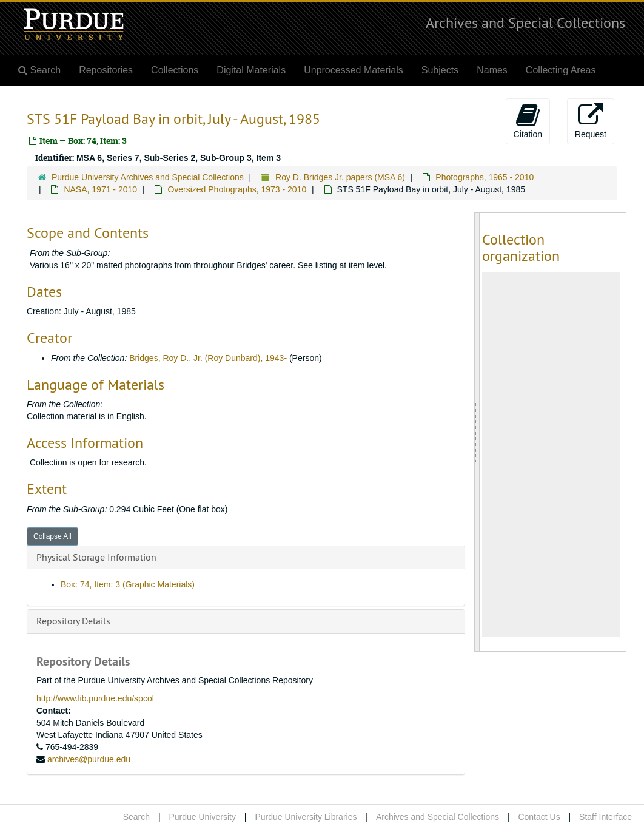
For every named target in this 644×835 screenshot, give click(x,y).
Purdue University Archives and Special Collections (148, 177)
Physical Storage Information (96, 557)
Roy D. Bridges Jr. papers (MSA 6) (340, 177)
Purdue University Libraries (306, 817)
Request (591, 121)
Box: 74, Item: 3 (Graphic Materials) (128, 584)
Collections (175, 70)
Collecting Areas (561, 70)
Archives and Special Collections (525, 22)
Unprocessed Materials (354, 70)
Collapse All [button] (52, 536)
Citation (528, 121)
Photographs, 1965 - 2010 (485, 177)
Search (136, 817)
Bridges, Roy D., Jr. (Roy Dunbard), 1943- (208, 358)
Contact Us (539, 817)
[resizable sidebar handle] (477, 432)
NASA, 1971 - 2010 (100, 189)
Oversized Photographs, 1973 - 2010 (237, 189)
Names (492, 70)
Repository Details (73, 621)
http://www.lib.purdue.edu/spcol (95, 698)
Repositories (106, 70)
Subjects (440, 70)
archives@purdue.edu (89, 759)
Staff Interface (605, 817)
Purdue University (202, 817)
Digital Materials (251, 70)
